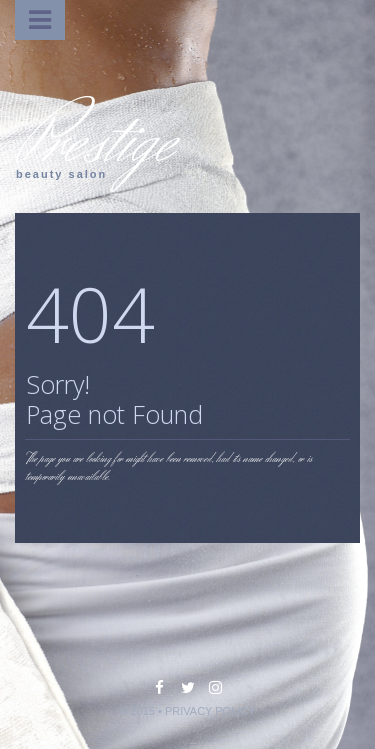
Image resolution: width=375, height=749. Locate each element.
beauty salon (61, 174)
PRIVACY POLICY (210, 711)
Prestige (95, 142)
